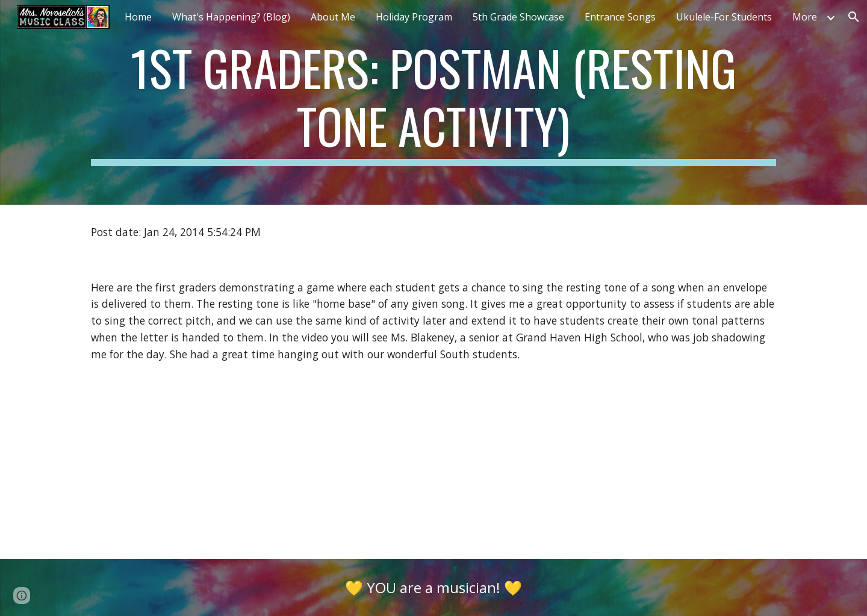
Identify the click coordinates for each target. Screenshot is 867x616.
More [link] (805, 17)
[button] (22, 596)
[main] (433, 102)
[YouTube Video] (226, 470)
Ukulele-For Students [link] (724, 17)
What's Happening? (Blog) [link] (231, 17)
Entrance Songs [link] (620, 17)
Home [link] (138, 17)
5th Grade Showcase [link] (518, 17)
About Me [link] (333, 17)
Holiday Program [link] (414, 17)
